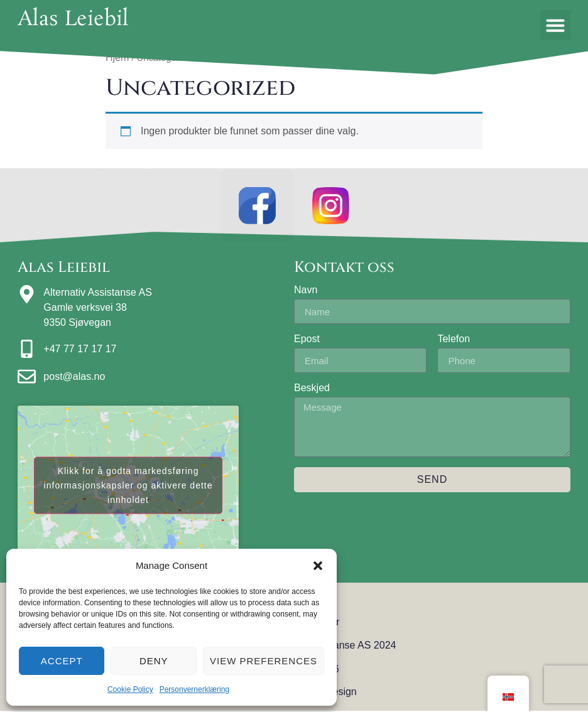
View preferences (264, 661)
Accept (62, 661)
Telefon (454, 341)
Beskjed (312, 390)
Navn (306, 292)
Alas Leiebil (73, 20)
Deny (154, 661)
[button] (318, 566)
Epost (307, 341)
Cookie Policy (130, 689)
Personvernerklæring (194, 689)
